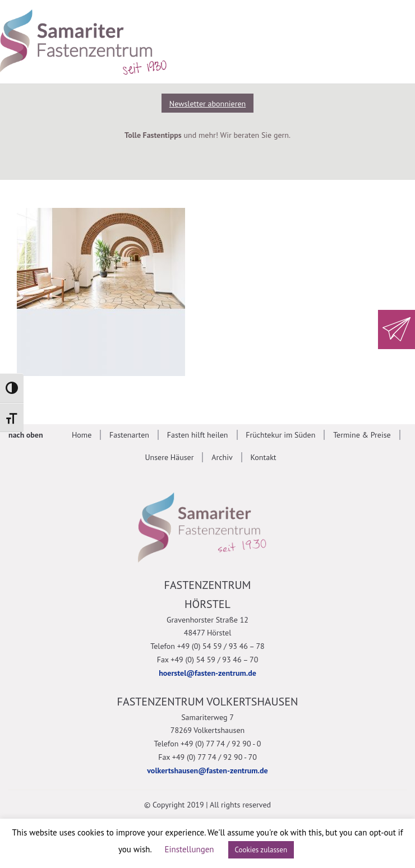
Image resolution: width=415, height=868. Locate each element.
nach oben (26, 435)
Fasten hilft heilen (198, 435)
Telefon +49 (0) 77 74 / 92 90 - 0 (208, 744)
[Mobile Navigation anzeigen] (390, 40)
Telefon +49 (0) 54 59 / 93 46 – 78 (207, 646)
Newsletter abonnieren (208, 104)
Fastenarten (129, 435)
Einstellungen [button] (190, 849)
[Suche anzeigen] (339, 40)
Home (82, 435)
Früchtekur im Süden (280, 435)
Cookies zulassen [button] (261, 850)
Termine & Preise (362, 435)
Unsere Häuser (169, 457)
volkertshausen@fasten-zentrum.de (207, 770)
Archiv (222, 457)
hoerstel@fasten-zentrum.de (208, 673)
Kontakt (263, 457)
